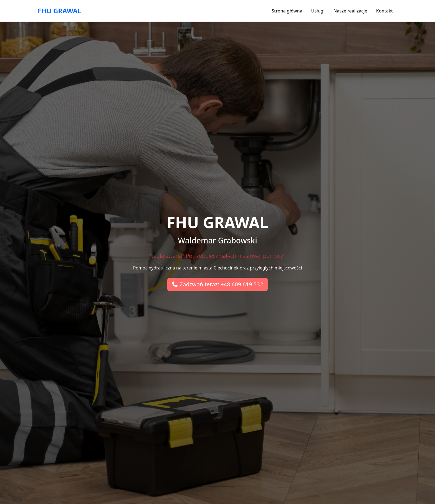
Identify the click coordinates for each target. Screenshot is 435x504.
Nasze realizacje (350, 11)
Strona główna (287, 11)
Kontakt (385, 11)
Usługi (318, 11)
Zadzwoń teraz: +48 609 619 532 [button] (217, 284)
